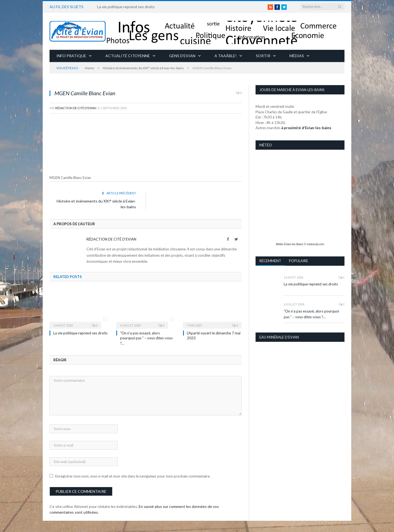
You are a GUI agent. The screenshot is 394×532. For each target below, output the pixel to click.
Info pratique (71, 55)
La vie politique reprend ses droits (126, 7)
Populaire (299, 261)
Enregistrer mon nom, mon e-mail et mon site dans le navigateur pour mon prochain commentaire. (133, 476)
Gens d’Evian (182, 55)
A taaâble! (226, 55)
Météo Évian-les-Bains (289, 244)
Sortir (263, 55)
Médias (297, 55)
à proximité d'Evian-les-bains (306, 128)
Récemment (270, 261)
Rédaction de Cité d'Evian (76, 108)
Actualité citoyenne (128, 55)
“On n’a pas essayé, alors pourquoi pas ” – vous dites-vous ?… (146, 338)
